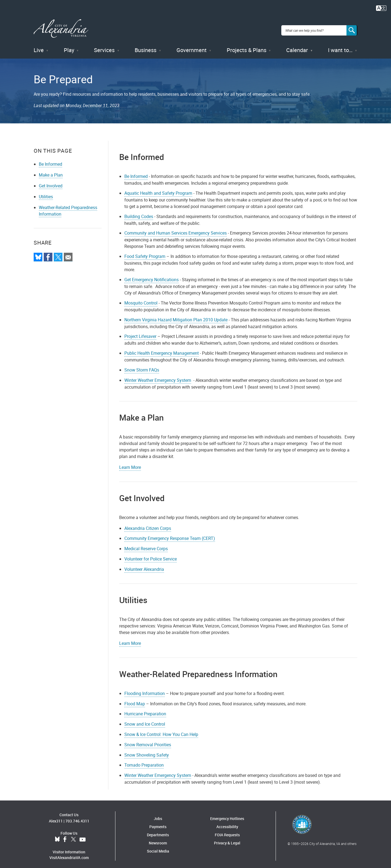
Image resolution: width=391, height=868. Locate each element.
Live (39, 46)
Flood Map (135, 700)
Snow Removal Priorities (148, 741)
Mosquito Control (141, 299)
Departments (158, 831)
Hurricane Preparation (145, 710)
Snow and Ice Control (145, 720)
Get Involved (51, 182)
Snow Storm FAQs (142, 366)
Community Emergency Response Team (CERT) (170, 534)
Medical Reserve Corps (146, 545)
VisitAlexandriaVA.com (69, 853)
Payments (158, 823)
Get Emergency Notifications (152, 276)
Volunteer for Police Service (151, 555)
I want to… (340, 46)
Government (192, 46)
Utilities (46, 193)
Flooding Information (145, 689)
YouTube (83, 835)
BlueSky (57, 835)
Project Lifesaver (140, 332)
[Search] (352, 28)
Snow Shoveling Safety (147, 751)
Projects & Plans (247, 46)
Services (104, 46)
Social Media (158, 847)
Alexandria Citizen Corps (148, 524)
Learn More (130, 463)
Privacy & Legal (227, 839)
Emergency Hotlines (227, 815)
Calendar (297, 46)
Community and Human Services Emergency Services (176, 229)
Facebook (65, 835)
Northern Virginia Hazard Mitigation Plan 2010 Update (176, 316)
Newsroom (158, 839)
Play (69, 46)
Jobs (158, 815)
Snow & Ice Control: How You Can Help (161, 730)
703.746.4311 (77, 817)
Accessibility (227, 823)
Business (146, 46)
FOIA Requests (227, 831)
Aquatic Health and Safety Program (158, 189)
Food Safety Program (145, 252)
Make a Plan (51, 171)
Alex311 (56, 817)
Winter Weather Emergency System (158, 376)
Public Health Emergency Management (162, 349)
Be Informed (51, 160)
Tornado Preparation (144, 761)
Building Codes (139, 212)
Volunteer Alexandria (144, 565)
